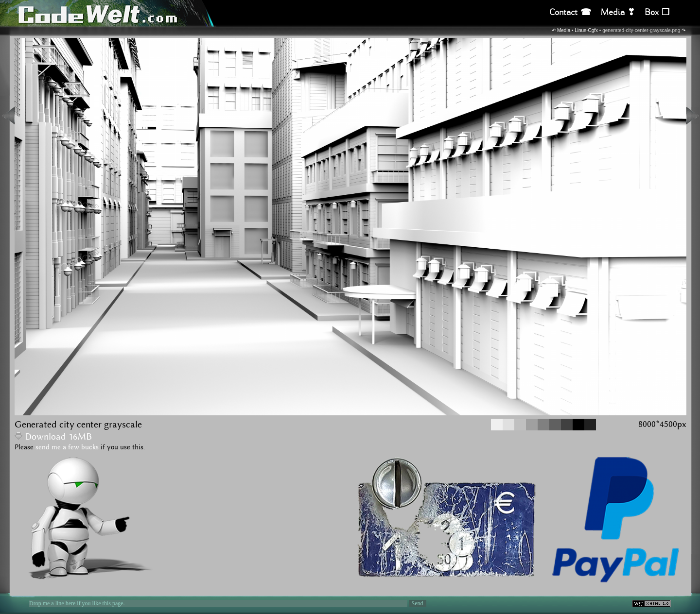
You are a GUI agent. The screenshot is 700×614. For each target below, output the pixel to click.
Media (564, 30)
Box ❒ (657, 12)
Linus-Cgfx (586, 30)
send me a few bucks (67, 447)
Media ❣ (618, 12)
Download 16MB (53, 437)
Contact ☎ (570, 12)
